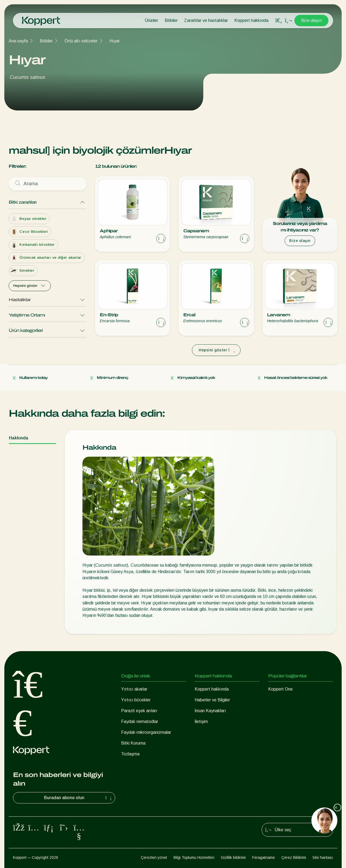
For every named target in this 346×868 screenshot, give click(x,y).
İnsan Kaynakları (210, 711)
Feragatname (264, 857)
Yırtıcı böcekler (136, 700)
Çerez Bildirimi (294, 857)
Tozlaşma (130, 754)
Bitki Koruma (133, 743)
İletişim (201, 721)
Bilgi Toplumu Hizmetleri (194, 857)
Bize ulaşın (311, 20)
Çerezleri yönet (154, 857)
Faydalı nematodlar (140, 721)
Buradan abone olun (79, 798)
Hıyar (115, 41)
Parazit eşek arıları (139, 711)
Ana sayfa (18, 41)
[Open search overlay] (279, 21)
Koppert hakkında (251, 20)
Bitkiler (171, 20)
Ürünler (151, 20)
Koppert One (280, 689)
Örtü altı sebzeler (81, 41)
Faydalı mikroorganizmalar (146, 732)
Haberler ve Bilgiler (212, 700)
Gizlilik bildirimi (233, 857)
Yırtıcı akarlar (134, 689)
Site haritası (323, 857)
